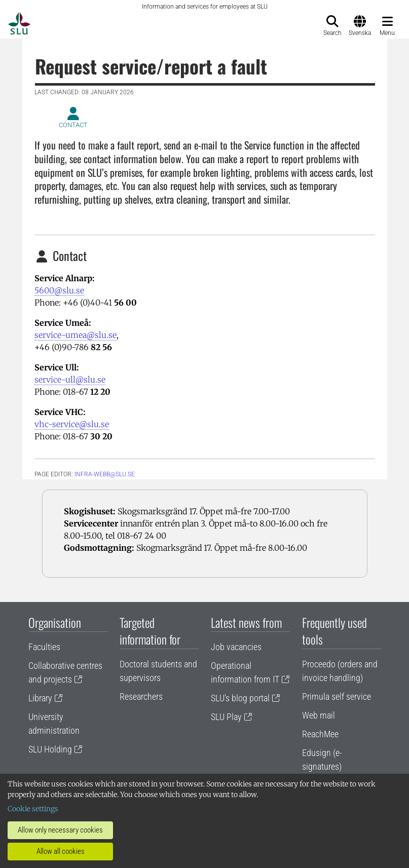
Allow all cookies (61, 851)
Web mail (319, 715)
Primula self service (337, 696)
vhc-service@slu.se (72, 424)
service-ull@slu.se (70, 380)
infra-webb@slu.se (105, 474)
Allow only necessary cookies (60, 830)
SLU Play (226, 717)
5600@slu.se (59, 290)
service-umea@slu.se (76, 335)
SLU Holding (50, 749)
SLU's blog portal (240, 698)
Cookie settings (33, 809)
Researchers (141, 696)
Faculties (44, 647)
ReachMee (320, 734)
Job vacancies (236, 647)
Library (40, 698)
